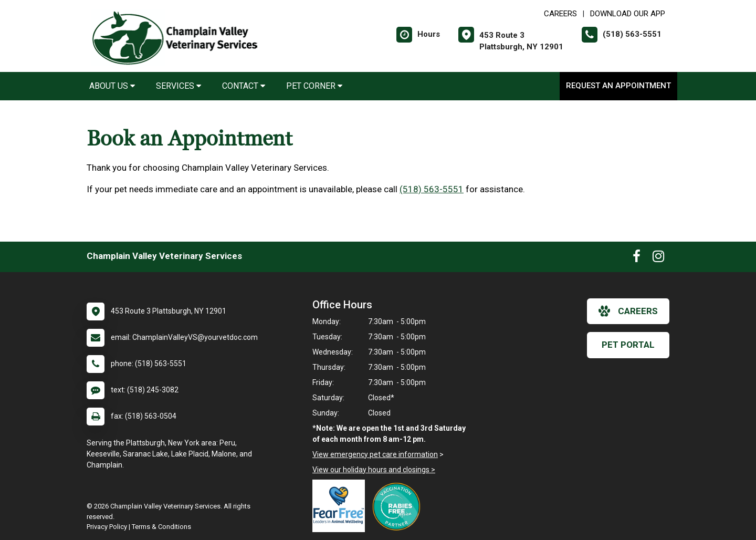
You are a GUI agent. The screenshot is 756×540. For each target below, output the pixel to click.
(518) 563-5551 (432, 189)
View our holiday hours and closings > (374, 470)
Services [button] (178, 86)
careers (628, 311)
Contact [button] (244, 86)
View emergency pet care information (375, 454)
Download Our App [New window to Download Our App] (628, 14)
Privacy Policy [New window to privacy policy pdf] (107, 527)
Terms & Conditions (161, 527)
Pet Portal (628, 345)
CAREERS (560, 14)
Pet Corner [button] (314, 86)
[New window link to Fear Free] (341, 506)
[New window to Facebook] (637, 258)
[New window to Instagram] (658, 258)
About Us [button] (112, 86)
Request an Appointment (618, 86)
